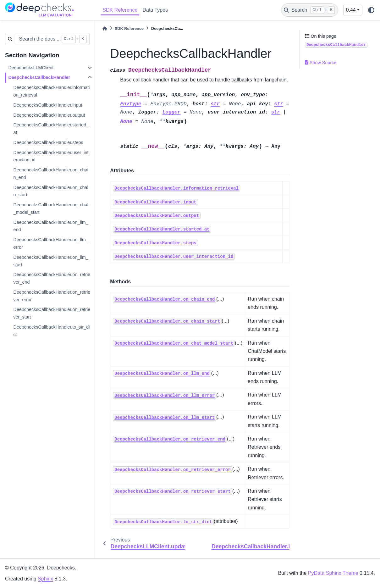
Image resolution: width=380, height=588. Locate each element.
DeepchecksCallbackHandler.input (48, 105)
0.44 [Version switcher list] (351, 10)
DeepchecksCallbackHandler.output (49, 115)
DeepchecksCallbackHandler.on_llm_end (51, 226)
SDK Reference (120, 10)
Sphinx (45, 579)
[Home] (105, 28)
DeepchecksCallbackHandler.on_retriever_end (52, 278)
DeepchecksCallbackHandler (39, 77)
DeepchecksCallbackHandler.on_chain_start (51, 191)
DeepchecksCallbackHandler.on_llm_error (51, 243)
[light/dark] (371, 10)
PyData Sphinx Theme (333, 573)
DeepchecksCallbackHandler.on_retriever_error (52, 296)
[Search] (310, 10)
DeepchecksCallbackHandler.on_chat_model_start (51, 208)
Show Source (321, 63)
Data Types (155, 10)
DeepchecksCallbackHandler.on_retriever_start (52, 313)
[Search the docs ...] (52, 39)
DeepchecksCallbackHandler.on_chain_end (51, 174)
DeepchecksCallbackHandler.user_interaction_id (51, 156)
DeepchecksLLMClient (31, 68)
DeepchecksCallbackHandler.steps (48, 142)
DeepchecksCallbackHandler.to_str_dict (51, 331)
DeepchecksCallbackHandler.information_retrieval (51, 91)
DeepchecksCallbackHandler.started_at (51, 129)
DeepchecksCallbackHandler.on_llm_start (51, 261)
